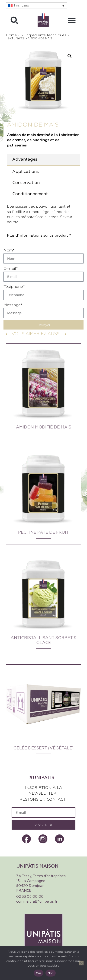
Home (11, 35)
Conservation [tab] (26, 183)
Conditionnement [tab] (30, 194)
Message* (13, 305)
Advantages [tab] (25, 159)
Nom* (9, 250)
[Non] (81, 963)
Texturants (15, 38)
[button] (36, 6)
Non (51, 973)
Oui (38, 973)
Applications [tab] (26, 172)
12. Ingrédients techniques (43, 35)
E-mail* (11, 269)
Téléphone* (14, 287)
